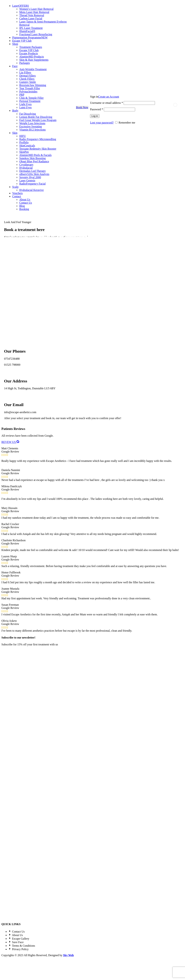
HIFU (23, 136)
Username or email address (106, 103)
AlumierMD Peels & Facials (35, 155)
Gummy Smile (28, 82)
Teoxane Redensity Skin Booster (38, 149)
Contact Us (26, 203)
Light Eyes (25, 104)
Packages (25, 63)
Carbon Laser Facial (31, 18)
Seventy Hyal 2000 (30, 177)
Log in (95, 116)
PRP (22, 95)
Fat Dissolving (28, 114)
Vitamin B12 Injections (32, 130)
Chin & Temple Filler (31, 98)
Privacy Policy (51, 680)
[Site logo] (2, 107)
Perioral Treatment (30, 101)
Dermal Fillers (28, 76)
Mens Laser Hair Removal (34, 12)
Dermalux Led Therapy (33, 171)
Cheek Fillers (27, 79)
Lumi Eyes (25, 107)
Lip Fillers (25, 72)
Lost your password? (102, 123)
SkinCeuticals (27, 146)
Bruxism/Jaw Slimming (33, 85)
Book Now (82, 107)
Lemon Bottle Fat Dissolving (36, 117)
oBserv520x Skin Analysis (34, 174)
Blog (22, 206)
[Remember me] (116, 122)
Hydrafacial (26, 168)
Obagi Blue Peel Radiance (34, 161)
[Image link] (19, 719)
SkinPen (24, 152)
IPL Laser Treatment (31, 28)
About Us (25, 200)
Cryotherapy (26, 165)
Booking (24, 209)
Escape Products (29, 53)
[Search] (161, 107)
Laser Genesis (27, 180)
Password (96, 109)
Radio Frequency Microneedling (38, 139)
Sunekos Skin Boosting (32, 158)
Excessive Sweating (31, 126)
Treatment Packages (31, 47)
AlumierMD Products (32, 57)
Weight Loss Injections (32, 123)
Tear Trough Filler (30, 88)
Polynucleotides (28, 92)
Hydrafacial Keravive (31, 190)
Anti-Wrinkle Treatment (33, 69)
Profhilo (24, 142)
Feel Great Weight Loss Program (38, 120)
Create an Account (109, 97)
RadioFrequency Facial (32, 184)
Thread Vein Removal (32, 15)
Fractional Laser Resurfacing (36, 34)
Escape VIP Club (29, 50)
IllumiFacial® (27, 31)
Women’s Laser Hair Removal (36, 9)
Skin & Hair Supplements (34, 60)
